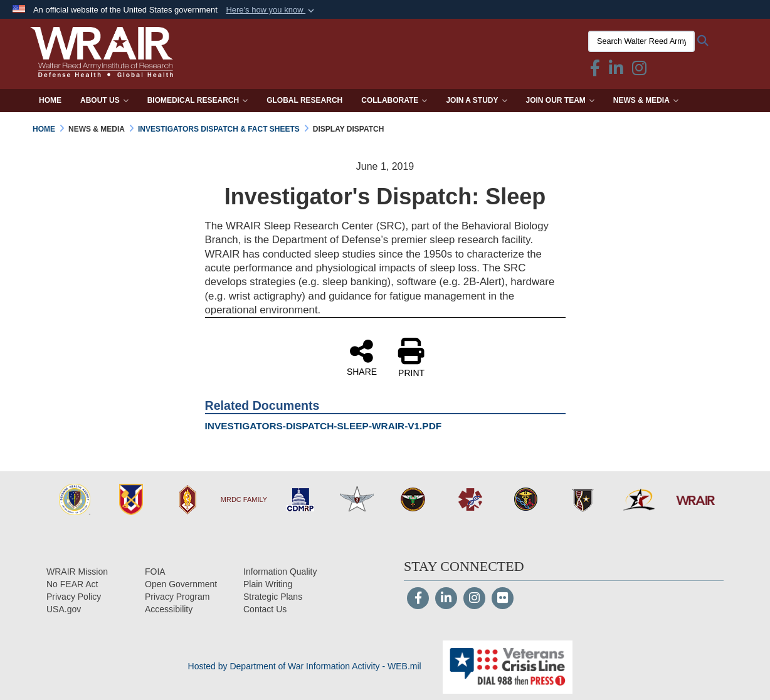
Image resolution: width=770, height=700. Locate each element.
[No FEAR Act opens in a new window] (72, 584)
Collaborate (394, 100)
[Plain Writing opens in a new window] (268, 584)
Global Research (304, 100)
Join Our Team (560, 100)
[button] (271, 10)
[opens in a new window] (169, 609)
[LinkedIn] (446, 599)
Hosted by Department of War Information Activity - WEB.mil (305, 666)
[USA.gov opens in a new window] (64, 609)
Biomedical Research (198, 100)
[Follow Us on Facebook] (418, 599)
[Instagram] (474, 599)
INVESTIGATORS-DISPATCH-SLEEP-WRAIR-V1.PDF (324, 426)
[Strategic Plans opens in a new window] (273, 597)
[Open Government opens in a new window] (181, 584)
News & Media (646, 100)
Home (50, 100)
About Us (104, 100)
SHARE (362, 357)
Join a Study (476, 100)
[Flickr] (503, 599)
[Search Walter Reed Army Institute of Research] (639, 41)
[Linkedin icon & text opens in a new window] (614, 71)
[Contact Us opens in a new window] (265, 609)
